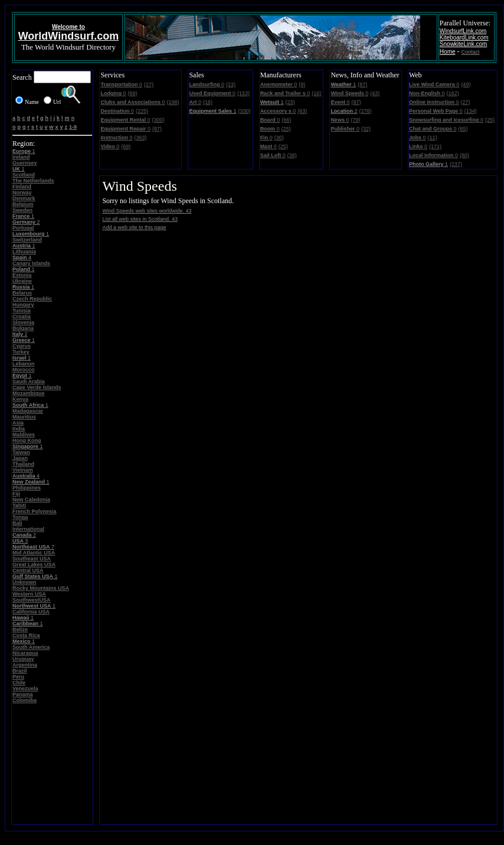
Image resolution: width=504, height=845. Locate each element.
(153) (243, 93)
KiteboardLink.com (464, 37)
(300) (158, 120)
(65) (463, 129)
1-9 (73, 127)
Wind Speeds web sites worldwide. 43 (147, 211)
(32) (366, 129)
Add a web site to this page (134, 227)
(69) (132, 93)
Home (448, 52)
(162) (452, 93)
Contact (471, 52)
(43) (375, 93)
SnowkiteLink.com (464, 44)
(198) (173, 102)
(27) (149, 84)
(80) (464, 155)
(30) (279, 138)
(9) (302, 84)
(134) (471, 111)
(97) (356, 102)
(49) (466, 84)
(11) (432, 138)
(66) (286, 120)
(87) (157, 129)
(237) (456, 164)
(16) (208, 102)
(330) (244, 111)
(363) (140, 138)
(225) (142, 111)
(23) (231, 84)
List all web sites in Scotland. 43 (140, 219)
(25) (286, 129)
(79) (355, 120)
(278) (365, 111)
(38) (292, 155)
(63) (302, 111)
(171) (435, 146)
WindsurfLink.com (463, 31)
